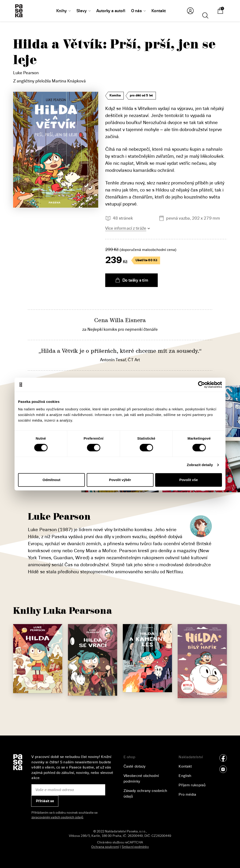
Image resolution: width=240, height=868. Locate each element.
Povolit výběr (120, 480)
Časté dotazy (135, 766)
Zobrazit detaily (200, 465)
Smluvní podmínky (135, 847)
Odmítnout (52, 480)
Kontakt (185, 766)
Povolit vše (189, 480)
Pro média (187, 794)
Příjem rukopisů (192, 785)
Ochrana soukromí (105, 847)
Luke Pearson (26, 73)
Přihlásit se (45, 801)
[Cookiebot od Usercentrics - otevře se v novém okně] (201, 385)
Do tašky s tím (131, 280)
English (185, 776)
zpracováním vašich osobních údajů (57, 817)
